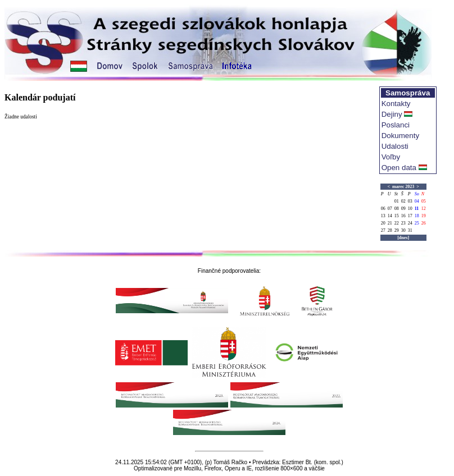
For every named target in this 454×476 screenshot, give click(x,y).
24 (410, 223)
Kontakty (396, 104)
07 (390, 209)
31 (410, 230)
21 (390, 223)
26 (424, 223)
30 (403, 230)
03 (410, 201)
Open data (399, 168)
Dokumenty (400, 136)
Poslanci (396, 125)
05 (424, 201)
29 (397, 230)
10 (410, 209)
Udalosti (395, 146)
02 (403, 201)
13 (383, 216)
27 (383, 230)
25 (417, 223)
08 (397, 209)
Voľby (391, 157)
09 (403, 209)
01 (397, 201)
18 (417, 216)
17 (410, 216)
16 (403, 216)
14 (390, 216)
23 (403, 223)
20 (383, 223)
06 (383, 209)
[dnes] (403, 238)
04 (417, 201)
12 (424, 209)
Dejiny (392, 114)
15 (397, 216)
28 (390, 230)
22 (397, 223)
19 (424, 216)
